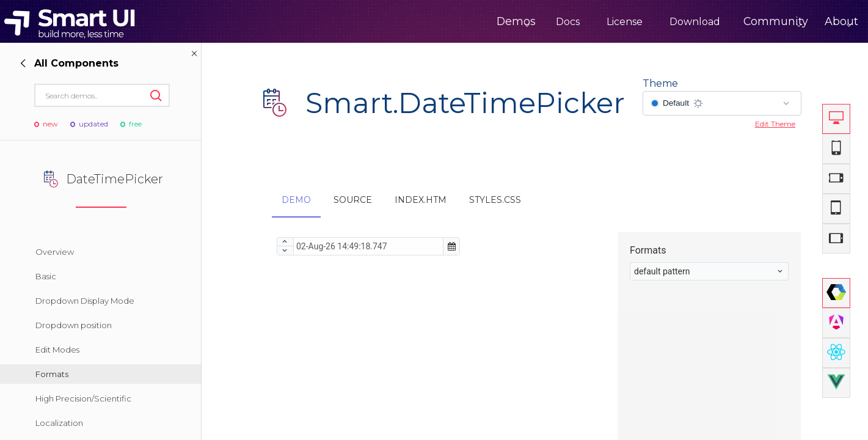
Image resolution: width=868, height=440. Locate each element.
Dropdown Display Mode (85, 301)
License (581, 22)
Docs (524, 22)
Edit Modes (57, 350)
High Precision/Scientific (83, 398)
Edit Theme (775, 124)
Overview (55, 252)
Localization (59, 423)
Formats (52, 374)
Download (651, 22)
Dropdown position (74, 325)
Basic (46, 276)
